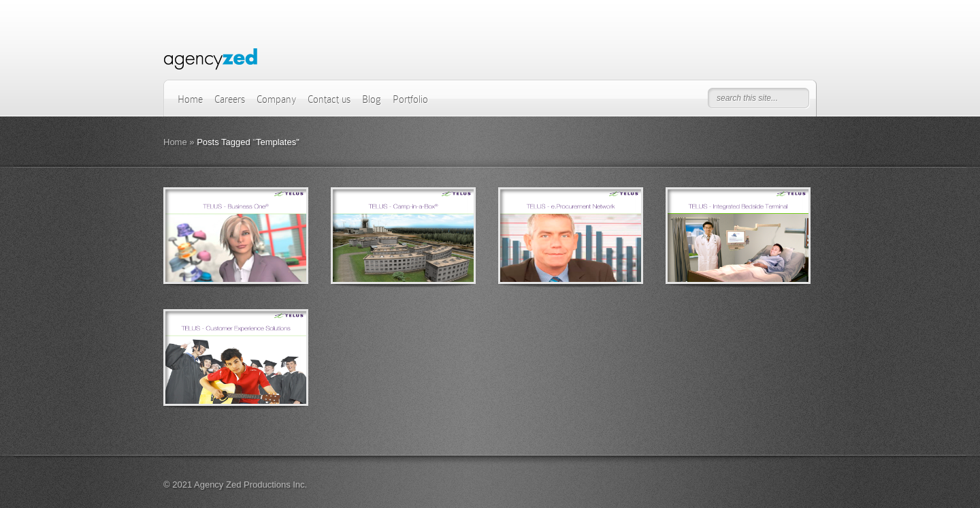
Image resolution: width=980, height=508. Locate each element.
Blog (372, 99)
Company (276, 99)
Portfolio (410, 99)
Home (190, 99)
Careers (230, 99)
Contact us (329, 99)
